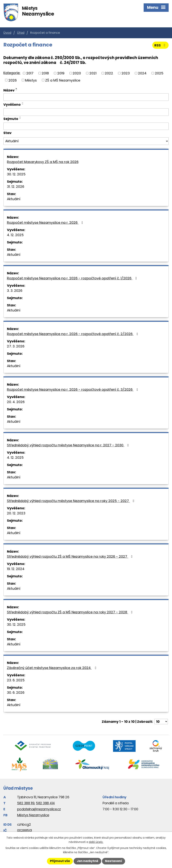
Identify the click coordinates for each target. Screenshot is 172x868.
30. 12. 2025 (16, 174)
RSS (161, 45)
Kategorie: (12, 73)
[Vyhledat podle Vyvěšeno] (86, 112)
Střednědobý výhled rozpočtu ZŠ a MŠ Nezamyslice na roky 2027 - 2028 (71, 612)
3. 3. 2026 (15, 291)
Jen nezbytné (88, 861)
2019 (61, 73)
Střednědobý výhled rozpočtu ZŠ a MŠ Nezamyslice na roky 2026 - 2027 (71, 556)
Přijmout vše (60, 861)
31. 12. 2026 (16, 187)
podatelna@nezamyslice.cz (39, 809)
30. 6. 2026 (16, 693)
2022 (109, 73)
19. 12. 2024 (16, 569)
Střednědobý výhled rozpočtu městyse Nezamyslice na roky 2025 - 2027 (71, 501)
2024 (142, 73)
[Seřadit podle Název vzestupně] (17, 88)
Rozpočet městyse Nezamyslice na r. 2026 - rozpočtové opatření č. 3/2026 (73, 389)
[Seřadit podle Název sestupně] (17, 90)
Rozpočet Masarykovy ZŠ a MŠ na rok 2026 (43, 162)
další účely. (96, 842)
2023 (126, 73)
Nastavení (114, 861)
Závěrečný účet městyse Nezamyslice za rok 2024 (52, 668)
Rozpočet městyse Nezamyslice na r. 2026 (46, 223)
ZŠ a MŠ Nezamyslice (63, 80)
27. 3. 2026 (16, 346)
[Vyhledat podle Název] (86, 97)
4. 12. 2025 (15, 235)
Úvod (7, 33)
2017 (30, 73)
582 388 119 (26, 803)
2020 (77, 73)
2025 (159, 73)
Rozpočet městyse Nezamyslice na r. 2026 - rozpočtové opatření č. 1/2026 (73, 278)
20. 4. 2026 (16, 402)
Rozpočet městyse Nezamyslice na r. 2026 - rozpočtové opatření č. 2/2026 (73, 334)
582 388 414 (45, 803)
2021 (93, 73)
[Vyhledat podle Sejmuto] (86, 126)
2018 (45, 73)
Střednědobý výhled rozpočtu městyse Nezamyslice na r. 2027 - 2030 (69, 445)
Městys (31, 80)
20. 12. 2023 (16, 513)
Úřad (21, 33)
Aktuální (14, 199)
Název (9, 90)
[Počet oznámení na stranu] (161, 722)
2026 (13, 80)
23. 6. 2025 (16, 680)
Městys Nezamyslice (33, 815)
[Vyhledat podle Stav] (86, 141)
